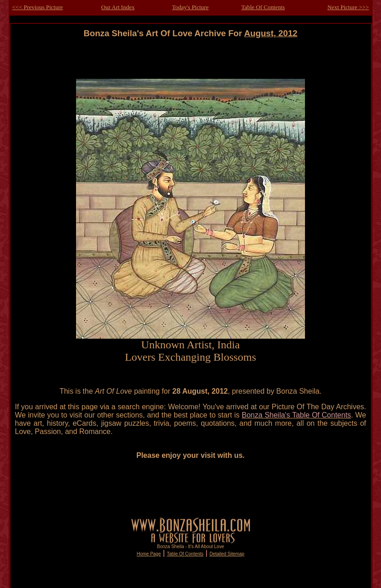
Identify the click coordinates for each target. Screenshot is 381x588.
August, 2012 (271, 33)
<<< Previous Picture (38, 7)
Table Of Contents (263, 7)
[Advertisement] (190, 59)
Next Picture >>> (348, 7)
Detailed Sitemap (227, 554)
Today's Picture (190, 7)
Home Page (149, 554)
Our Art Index (118, 7)
